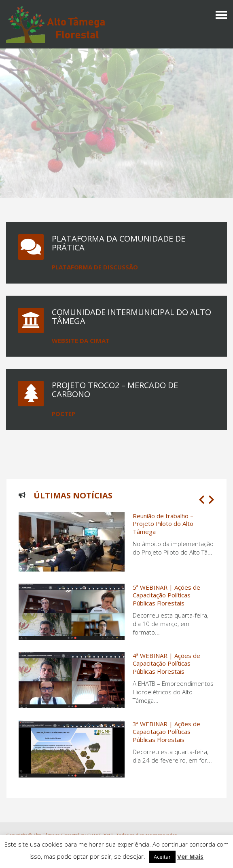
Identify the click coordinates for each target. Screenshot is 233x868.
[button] (201, 500)
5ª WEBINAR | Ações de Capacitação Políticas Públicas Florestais (166, 595)
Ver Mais (190, 856)
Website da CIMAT (81, 340)
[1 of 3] (114, 651)
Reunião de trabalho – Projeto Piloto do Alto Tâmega (163, 524)
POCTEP (64, 414)
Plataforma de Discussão (95, 267)
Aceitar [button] (162, 857)
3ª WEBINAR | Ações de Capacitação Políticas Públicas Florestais (166, 732)
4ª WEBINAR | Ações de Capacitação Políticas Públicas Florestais (166, 663)
